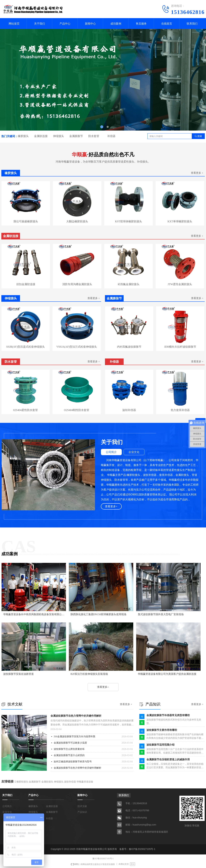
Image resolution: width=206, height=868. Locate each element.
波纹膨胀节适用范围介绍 (160, 745)
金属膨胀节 (76, 136)
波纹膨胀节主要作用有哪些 (162, 730)
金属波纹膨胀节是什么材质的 (69, 755)
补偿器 (111, 136)
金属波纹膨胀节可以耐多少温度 (70, 743)
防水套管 (94, 136)
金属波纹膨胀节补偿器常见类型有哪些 (168, 715)
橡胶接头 (23, 136)
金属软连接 (41, 136)
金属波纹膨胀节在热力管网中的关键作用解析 (76, 716)
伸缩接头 (58, 136)
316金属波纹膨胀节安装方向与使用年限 (75, 737)
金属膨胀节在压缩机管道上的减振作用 (168, 759)
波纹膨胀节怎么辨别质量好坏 (69, 749)
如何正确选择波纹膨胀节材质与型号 (73, 762)
